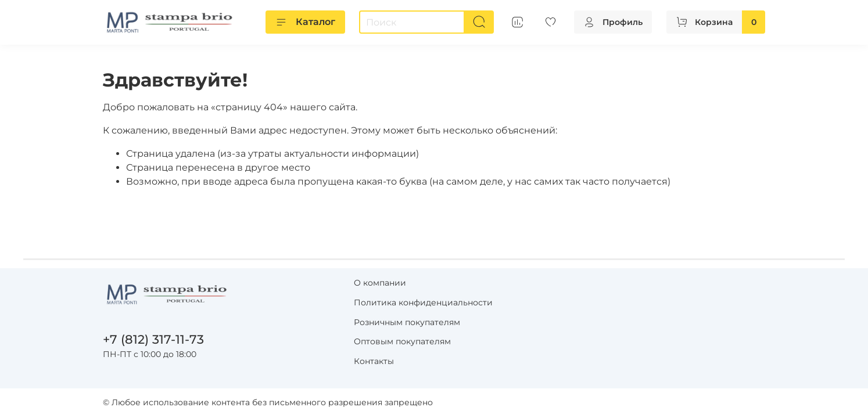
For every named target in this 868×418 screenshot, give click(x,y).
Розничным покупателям (407, 322)
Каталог (305, 22)
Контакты (374, 361)
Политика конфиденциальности (423, 302)
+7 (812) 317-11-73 (153, 339)
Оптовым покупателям (402, 341)
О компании (380, 283)
